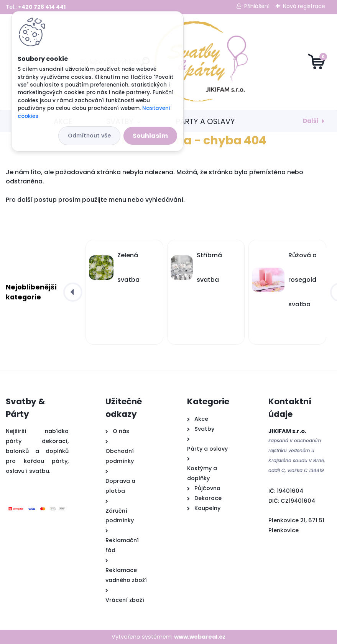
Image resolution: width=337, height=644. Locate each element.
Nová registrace (304, 6)
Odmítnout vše (89, 136)
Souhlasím (150, 136)
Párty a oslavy (205, 122)
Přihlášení (257, 6)
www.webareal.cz (200, 637)
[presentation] (73, 292)
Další (311, 121)
